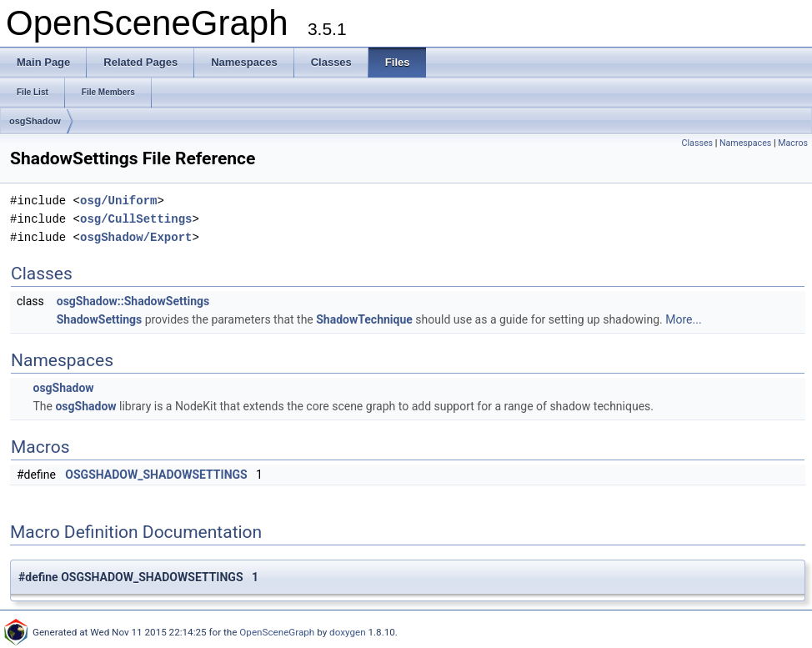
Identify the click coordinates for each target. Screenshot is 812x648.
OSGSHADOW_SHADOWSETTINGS (156, 475)
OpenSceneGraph (277, 632)
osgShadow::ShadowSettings (133, 301)
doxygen (348, 632)
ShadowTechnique (364, 319)
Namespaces (745, 143)
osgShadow (35, 121)
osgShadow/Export (136, 237)
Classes (697, 143)
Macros (793, 143)
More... (683, 319)
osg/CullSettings (136, 219)
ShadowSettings (99, 319)
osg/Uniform (118, 201)
